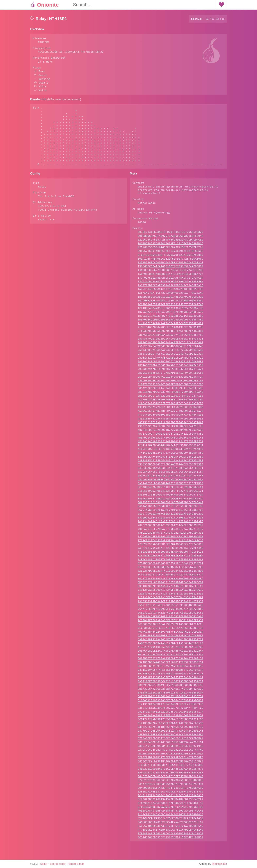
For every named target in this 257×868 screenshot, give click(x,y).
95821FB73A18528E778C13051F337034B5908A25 (170, 618)
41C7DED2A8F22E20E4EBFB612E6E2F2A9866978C (170, 413)
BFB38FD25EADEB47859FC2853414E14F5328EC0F (170, 706)
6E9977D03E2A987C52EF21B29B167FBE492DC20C (170, 527)
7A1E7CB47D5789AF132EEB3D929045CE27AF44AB (170, 561)
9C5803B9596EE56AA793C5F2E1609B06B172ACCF (170, 637)
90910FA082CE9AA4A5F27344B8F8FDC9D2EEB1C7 (170, 599)
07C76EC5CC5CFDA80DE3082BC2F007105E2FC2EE (170, 260)
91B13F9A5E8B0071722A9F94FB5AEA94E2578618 (170, 603)
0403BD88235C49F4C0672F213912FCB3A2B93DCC (170, 256)
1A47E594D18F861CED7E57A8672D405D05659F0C (170, 302)
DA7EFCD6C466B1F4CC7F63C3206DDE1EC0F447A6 (170, 763)
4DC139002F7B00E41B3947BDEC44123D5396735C (170, 447)
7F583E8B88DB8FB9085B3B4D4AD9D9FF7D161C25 (170, 565)
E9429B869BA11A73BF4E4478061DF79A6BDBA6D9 (170, 801)
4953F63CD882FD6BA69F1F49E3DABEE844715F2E (170, 439)
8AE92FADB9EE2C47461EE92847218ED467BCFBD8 (170, 584)
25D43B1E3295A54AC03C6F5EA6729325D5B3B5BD (170, 363)
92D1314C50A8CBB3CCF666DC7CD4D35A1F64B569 (170, 610)
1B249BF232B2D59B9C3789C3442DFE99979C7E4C (170, 314)
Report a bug (76, 864)
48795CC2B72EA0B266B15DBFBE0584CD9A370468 (170, 435)
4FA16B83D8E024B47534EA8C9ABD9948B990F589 (170, 466)
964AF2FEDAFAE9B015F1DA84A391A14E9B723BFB (170, 622)
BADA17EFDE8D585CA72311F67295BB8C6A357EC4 (170, 694)
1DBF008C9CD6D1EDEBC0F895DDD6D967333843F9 (170, 333)
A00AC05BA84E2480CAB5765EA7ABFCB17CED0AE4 (170, 645)
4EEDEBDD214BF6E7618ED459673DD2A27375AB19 (170, 462)
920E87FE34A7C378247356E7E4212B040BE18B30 (170, 607)
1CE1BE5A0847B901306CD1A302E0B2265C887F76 (170, 321)
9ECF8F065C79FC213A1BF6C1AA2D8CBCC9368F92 (170, 641)
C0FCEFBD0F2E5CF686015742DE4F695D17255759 (170, 709)
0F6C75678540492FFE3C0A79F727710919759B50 (170, 268)
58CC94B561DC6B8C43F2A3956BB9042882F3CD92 (170, 493)
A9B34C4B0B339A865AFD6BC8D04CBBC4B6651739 (170, 652)
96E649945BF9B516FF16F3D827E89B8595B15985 (170, 629)
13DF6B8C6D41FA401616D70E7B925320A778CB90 (170, 279)
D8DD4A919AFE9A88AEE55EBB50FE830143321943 (170, 759)
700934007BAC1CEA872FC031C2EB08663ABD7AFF (170, 534)
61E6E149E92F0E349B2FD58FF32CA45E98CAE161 (170, 504)
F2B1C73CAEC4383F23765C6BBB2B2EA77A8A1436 (170, 831)
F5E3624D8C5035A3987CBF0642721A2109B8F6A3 (170, 839)
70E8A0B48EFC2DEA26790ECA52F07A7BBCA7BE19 (170, 542)
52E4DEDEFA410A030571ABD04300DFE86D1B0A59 (170, 470)
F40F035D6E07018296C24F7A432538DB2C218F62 (170, 835)
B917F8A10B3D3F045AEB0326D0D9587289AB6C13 (170, 687)
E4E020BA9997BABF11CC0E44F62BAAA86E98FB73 (170, 782)
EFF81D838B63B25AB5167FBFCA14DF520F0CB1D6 (170, 820)
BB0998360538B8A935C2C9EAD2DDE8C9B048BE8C (170, 698)
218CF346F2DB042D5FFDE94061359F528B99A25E (170, 340)
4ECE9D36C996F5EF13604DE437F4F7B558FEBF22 (170, 454)
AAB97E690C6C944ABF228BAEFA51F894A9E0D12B (170, 656)
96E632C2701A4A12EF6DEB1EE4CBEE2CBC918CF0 (170, 626)
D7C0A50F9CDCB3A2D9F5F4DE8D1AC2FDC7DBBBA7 (170, 751)
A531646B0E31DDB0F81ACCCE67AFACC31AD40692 (170, 648)
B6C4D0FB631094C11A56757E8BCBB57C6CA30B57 (170, 679)
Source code (58, 864)
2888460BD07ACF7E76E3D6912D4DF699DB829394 (170, 367)
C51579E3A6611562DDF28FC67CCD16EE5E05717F (170, 725)
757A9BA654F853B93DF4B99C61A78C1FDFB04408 (170, 549)
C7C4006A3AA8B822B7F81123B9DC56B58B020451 (170, 728)
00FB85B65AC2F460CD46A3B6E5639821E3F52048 (170, 249)
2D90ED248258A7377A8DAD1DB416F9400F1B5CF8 (170, 386)
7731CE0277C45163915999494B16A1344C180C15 (170, 553)
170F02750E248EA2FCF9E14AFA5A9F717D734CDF (170, 291)
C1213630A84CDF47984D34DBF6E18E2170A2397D (170, 717)
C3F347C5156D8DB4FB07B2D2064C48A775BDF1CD (170, 721)
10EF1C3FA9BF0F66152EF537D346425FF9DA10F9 (170, 272)
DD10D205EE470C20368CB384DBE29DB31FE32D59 (170, 767)
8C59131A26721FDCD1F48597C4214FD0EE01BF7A (170, 588)
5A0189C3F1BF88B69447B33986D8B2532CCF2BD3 (170, 496)
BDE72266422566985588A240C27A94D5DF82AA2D (170, 702)
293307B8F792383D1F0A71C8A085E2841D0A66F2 (170, 374)
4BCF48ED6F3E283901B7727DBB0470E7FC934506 (170, 443)
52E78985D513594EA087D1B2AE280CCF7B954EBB (170, 473)
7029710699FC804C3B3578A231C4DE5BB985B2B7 (170, 538)
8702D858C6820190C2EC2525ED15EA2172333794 (170, 576)
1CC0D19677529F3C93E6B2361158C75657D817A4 (170, 317)
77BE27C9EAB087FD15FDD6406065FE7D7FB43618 (170, 557)
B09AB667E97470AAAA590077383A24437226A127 (170, 671)
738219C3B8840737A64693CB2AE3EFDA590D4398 (170, 546)
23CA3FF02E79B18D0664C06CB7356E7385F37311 (170, 352)
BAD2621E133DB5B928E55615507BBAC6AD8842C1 (170, 690)
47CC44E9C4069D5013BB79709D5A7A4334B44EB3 (170, 428)
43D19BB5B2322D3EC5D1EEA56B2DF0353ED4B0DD (170, 420)
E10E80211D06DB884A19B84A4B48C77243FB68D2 (170, 778)
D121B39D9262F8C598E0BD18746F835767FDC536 (170, 736)
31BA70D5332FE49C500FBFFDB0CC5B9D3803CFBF (170, 397)
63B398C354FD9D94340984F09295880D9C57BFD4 (170, 508)
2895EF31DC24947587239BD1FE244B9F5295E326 (170, 371)
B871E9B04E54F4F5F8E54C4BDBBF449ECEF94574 (170, 683)
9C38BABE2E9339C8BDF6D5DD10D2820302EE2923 (170, 633)
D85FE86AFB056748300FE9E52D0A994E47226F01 (170, 755)
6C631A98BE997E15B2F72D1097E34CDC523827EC (170, 523)
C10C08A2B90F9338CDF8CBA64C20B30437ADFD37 (170, 713)
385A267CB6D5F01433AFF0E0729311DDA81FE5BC (170, 401)
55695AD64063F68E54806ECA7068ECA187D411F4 (170, 485)
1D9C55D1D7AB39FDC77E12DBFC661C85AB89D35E (170, 329)
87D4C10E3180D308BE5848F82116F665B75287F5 (170, 580)
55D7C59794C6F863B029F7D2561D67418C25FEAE (170, 489)
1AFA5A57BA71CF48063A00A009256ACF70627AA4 (170, 306)
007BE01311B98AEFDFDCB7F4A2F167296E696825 (170, 245)
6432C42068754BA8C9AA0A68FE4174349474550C (170, 512)
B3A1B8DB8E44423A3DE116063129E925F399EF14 (170, 675)
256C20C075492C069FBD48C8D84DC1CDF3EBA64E (170, 359)
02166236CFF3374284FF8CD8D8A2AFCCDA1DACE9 (170, 253)
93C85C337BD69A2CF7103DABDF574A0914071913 (170, 614)
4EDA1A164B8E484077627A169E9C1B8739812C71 (170, 458)
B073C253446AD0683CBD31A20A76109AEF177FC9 (170, 668)
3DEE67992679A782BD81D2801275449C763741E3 (170, 409)
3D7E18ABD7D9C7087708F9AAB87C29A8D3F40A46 (170, 405)
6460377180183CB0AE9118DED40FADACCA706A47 (170, 515)
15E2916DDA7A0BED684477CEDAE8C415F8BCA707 (170, 287)
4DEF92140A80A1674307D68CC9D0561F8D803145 (170, 451)
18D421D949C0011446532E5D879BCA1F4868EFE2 (170, 295)
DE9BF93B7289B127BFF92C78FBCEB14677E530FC (170, 770)
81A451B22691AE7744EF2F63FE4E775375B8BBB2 (170, 569)
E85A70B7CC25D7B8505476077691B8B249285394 (170, 797)
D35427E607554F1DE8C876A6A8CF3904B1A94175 (170, 740)
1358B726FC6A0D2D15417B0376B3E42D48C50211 (170, 275)
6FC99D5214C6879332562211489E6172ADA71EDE (170, 531)
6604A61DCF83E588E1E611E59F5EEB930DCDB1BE (170, 519)
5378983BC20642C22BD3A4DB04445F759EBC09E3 (170, 477)
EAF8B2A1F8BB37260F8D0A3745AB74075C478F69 (170, 805)
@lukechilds (219, 864)
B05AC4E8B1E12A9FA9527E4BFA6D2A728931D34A (170, 664)
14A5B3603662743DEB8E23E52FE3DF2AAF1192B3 (170, 283)
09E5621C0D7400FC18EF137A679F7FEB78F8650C (170, 264)
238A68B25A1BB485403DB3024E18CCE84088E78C (170, 348)
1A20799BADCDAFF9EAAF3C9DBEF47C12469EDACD (170, 298)
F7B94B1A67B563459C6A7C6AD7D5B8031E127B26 (170, 846)
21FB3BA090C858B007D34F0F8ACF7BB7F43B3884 (170, 344)
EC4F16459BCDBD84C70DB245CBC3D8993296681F (170, 808)
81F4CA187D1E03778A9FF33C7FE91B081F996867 (170, 572)
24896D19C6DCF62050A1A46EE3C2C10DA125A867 (170, 355)
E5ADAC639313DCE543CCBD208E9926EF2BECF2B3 (170, 786)
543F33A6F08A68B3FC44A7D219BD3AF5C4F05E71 (170, 481)
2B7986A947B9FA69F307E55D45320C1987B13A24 (170, 382)
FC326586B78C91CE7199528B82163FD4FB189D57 (170, 850)
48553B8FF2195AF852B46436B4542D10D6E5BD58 (170, 432)
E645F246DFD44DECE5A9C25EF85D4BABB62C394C (170, 789)
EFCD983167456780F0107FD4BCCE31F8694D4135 (170, 816)
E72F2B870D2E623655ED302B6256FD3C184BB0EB (170, 793)
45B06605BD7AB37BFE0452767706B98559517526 (170, 424)
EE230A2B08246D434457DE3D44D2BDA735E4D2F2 (170, 812)
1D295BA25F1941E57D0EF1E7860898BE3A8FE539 (170, 325)
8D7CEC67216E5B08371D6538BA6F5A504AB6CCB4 (170, 595)
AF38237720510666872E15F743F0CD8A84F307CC (170, 660)
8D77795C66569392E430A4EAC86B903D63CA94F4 (170, 592)
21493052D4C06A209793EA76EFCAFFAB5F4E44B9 (170, 336)
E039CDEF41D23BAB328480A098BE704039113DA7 (170, 774)
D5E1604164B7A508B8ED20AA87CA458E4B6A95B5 (170, 747)
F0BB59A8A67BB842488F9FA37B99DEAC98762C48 (170, 824)
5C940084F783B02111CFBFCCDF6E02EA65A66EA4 (170, 500)
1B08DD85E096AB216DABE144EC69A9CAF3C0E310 (170, 310)
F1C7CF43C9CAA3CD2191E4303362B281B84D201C (170, 827)
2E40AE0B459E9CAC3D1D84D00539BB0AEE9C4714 (170, 390)
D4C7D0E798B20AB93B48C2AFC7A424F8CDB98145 (170, 744)
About (44, 864)
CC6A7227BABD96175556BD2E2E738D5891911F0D (170, 732)
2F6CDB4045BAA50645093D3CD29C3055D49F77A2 (170, 394)
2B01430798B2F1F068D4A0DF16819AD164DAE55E (170, 378)
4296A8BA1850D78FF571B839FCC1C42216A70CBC (170, 416)
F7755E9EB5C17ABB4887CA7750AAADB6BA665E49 (170, 843)
